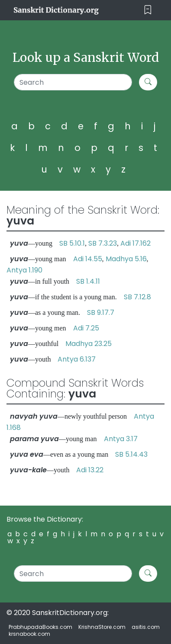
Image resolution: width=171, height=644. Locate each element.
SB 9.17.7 (101, 312)
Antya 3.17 (121, 439)
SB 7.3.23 (103, 243)
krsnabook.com (29, 634)
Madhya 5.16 (126, 259)
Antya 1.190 (24, 270)
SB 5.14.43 (131, 454)
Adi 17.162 (136, 243)
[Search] (73, 82)
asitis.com (146, 627)
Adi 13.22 (90, 470)
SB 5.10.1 (72, 243)
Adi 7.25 (86, 328)
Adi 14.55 (88, 259)
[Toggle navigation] (148, 10)
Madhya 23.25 (89, 344)
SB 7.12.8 (137, 297)
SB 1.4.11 (88, 281)
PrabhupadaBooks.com (40, 627)
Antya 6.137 (77, 359)
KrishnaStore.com (102, 627)
